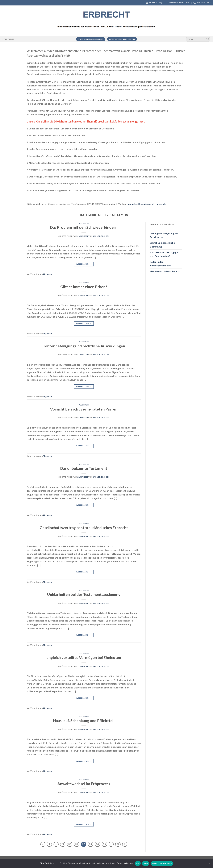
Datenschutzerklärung (162, 863)
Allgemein (84, 223)
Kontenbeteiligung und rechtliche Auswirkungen (84, 346)
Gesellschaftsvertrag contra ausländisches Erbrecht (84, 528)
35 (104, 844)
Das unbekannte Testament (84, 468)
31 (77, 844)
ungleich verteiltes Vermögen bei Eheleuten (84, 657)
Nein (146, 863)
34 (97, 844)
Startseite (8, 39)
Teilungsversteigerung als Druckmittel (164, 235)
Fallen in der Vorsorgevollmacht (161, 264)
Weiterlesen (84, 264)
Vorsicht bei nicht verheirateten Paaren (84, 409)
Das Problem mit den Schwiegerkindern (84, 227)
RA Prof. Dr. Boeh (101, 236)
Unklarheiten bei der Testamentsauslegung (84, 594)
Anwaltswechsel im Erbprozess (84, 784)
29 (63, 844)
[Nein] (209, 864)
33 (91, 844)
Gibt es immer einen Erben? (84, 287)
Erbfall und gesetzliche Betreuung (162, 245)
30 (70, 844)
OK (138, 863)
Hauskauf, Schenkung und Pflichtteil (84, 721)
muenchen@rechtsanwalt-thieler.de (146, 204)
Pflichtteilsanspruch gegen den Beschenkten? (165, 254)
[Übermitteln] (208, 39)
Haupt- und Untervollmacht (165, 271)
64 (118, 844)
